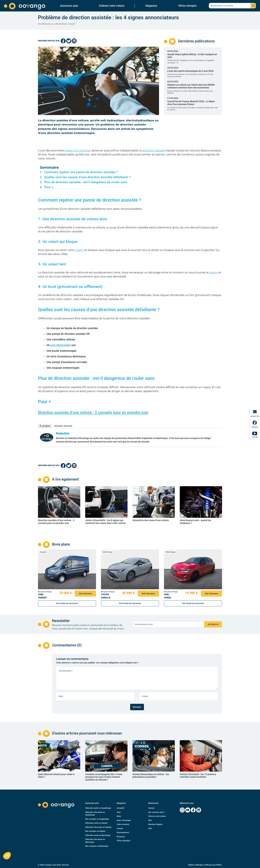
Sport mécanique (124, 820)
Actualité (120, 808)
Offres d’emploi (187, 6)
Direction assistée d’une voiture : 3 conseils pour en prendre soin (93, 412)
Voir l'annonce (85, 593)
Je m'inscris (213, 624)
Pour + (49, 187)
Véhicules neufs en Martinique (98, 835)
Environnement (123, 833)
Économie (121, 837)
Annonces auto (69, 6)
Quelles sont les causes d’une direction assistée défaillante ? (87, 177)
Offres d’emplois (124, 841)
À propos (45, 426)
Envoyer (137, 707)
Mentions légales (155, 824)
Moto (119, 816)
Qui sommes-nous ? (157, 812)
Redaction (63, 433)
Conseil (71, 24)
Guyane (43, 552)
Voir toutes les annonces (67, 603)
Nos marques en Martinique (97, 846)
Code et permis (123, 824)
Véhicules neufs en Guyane (96, 823)
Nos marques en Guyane (95, 831)
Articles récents (63, 426)
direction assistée (154, 151)
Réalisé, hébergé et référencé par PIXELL (205, 865)
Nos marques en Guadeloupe (97, 819)
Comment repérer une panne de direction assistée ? (81, 172)
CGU (150, 829)
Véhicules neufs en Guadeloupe (98, 808)
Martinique (108, 552)
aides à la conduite (78, 151)
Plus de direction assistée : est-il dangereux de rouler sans (86, 182)
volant (79, 250)
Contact (151, 808)
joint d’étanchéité (61, 345)
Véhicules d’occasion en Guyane (98, 827)
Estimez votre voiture (112, 6)
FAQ (150, 820)
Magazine (151, 6)
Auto (119, 812)
